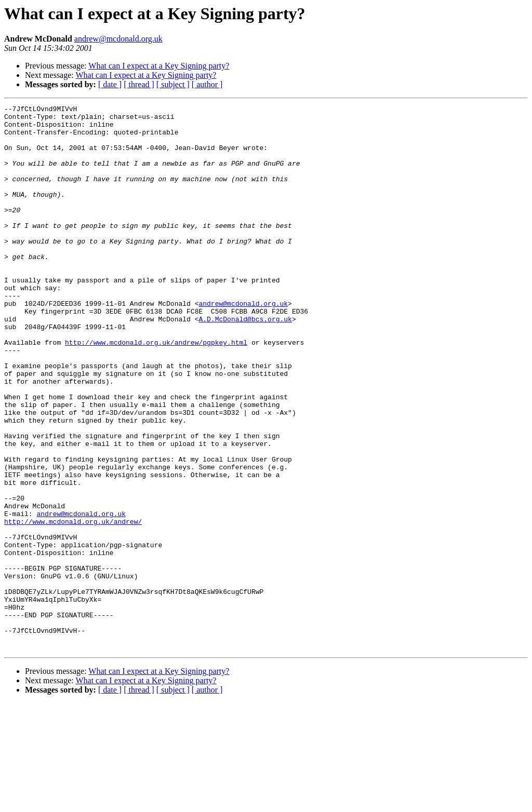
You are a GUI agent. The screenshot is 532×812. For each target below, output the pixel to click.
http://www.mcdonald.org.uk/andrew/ (73, 605)
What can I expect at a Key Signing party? (159, 66)
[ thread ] (139, 84)
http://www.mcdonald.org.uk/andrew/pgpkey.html (156, 390)
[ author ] (207, 84)
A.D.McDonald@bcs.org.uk (245, 362)
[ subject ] (173, 84)
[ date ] (110, 84)
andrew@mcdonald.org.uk (118, 39)
